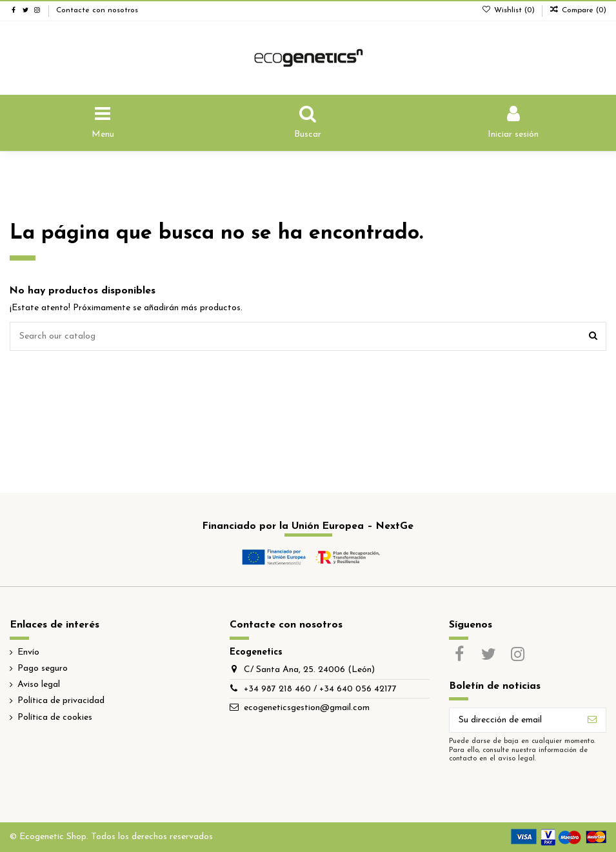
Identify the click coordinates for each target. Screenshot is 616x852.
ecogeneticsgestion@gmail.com (307, 708)
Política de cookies (55, 718)
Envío (28, 652)
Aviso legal (39, 685)
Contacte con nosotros (97, 10)
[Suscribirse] (592, 720)
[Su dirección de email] (514, 720)
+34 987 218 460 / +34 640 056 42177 (320, 689)
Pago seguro (43, 669)
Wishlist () (509, 10)
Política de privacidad (61, 701)
